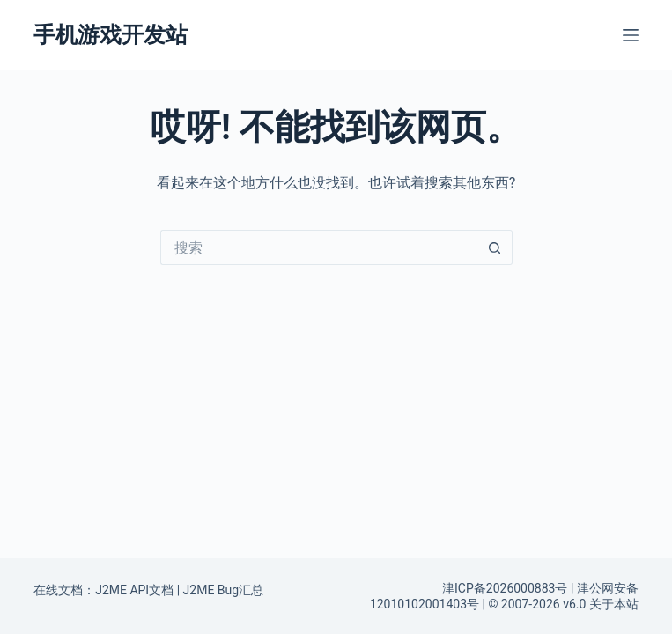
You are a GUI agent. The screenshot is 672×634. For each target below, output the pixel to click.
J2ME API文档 (134, 590)
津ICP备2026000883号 (505, 588)
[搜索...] (319, 247)
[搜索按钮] (495, 247)
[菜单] (631, 35)
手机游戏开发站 (111, 35)
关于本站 (614, 604)
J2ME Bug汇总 (224, 590)
